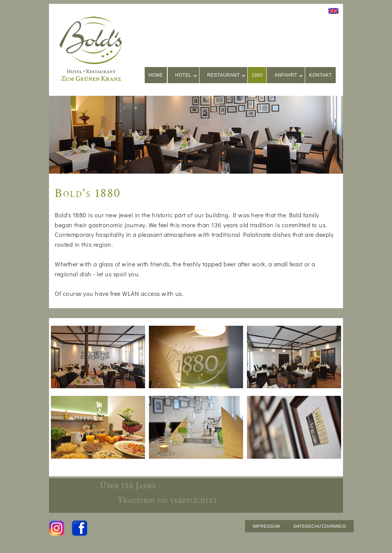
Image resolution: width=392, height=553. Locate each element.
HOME (156, 75)
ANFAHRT (289, 76)
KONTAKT (320, 75)
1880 (257, 75)
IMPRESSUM (266, 526)
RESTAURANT (226, 76)
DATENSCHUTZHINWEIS (320, 526)
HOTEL (186, 76)
